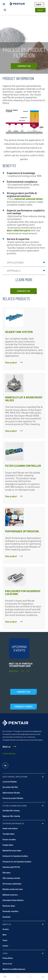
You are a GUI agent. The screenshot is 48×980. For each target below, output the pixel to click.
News (4, 935)
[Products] (23, 707)
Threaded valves (8, 834)
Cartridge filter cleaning (11, 810)
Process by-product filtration (13, 798)
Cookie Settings (9, 754)
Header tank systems (10, 828)
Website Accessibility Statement (14, 969)
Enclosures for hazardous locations (15, 856)
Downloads (6, 917)
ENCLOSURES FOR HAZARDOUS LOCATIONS (23, 593)
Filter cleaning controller (11, 878)
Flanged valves (8, 845)
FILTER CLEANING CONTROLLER (23, 466)
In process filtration (10, 782)
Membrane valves (9, 906)
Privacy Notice (8, 958)
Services (6, 929)
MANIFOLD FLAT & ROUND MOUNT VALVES (24, 399)
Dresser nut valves (9, 839)
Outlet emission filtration (11, 793)
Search (40, 10)
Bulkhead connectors (10, 895)
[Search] (5, 10)
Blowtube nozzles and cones (13, 889)
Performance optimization (12, 884)
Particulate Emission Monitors (13, 900)
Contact (5, 946)
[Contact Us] (24, 66)
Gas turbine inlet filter (10, 787)
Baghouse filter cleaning (11, 816)
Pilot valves (7, 873)
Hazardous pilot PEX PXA (11, 867)
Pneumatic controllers (10, 911)
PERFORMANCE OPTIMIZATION (22, 531)
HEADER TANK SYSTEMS (19, 332)
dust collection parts (19, 230)
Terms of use (7, 964)
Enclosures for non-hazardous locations (17, 861)
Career (5, 940)
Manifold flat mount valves (12, 850)
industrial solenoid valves (28, 199)
